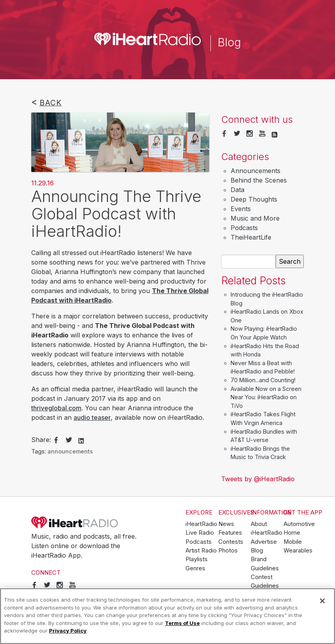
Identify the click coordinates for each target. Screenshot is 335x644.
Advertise (264, 542)
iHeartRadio (75, 522)
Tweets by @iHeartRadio (258, 479)
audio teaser (92, 417)
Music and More (255, 218)
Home (292, 533)
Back (51, 103)
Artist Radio (201, 551)
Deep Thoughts (254, 199)
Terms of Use (182, 623)
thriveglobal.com (56, 408)
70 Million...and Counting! (263, 380)
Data (238, 190)
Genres (195, 568)
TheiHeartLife (251, 237)
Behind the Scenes (259, 180)
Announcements (256, 171)
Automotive (299, 524)
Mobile (293, 542)
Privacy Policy (68, 631)
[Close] (322, 601)
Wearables (298, 551)
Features (230, 533)
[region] (167, 616)
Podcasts (244, 228)
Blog (257, 551)
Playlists (197, 559)
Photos (228, 551)
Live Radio (200, 533)
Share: (41, 440)
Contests (231, 542)
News (226, 524)
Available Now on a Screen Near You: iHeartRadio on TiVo (266, 397)
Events (241, 209)
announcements (70, 451)
